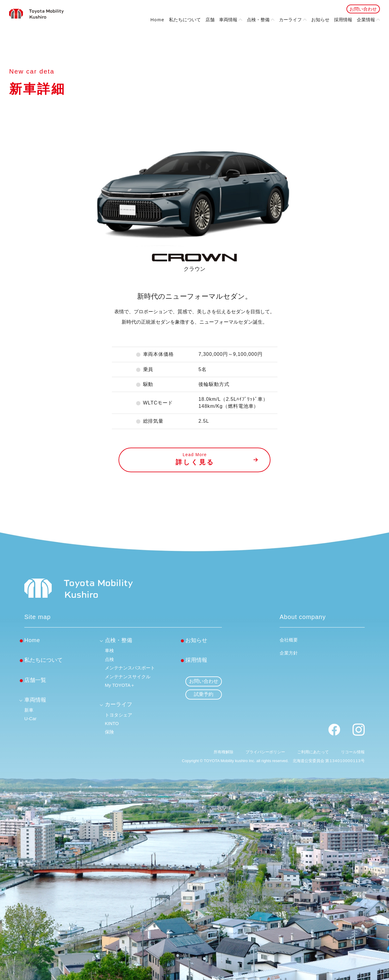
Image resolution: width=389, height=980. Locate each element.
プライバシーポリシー (265, 752)
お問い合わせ (363, 9)
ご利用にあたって (313, 752)
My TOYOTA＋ (120, 685)
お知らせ (320, 20)
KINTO (112, 723)
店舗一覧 (35, 680)
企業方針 (289, 653)
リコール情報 (353, 752)
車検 (109, 650)
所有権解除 (224, 752)
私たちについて (185, 20)
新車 (29, 710)
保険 (109, 732)
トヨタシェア (119, 715)
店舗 (210, 20)
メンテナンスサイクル (128, 677)
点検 (109, 659)
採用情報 (343, 20)
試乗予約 (204, 694)
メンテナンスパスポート (130, 668)
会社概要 (289, 640)
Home (157, 20)
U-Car (30, 719)
